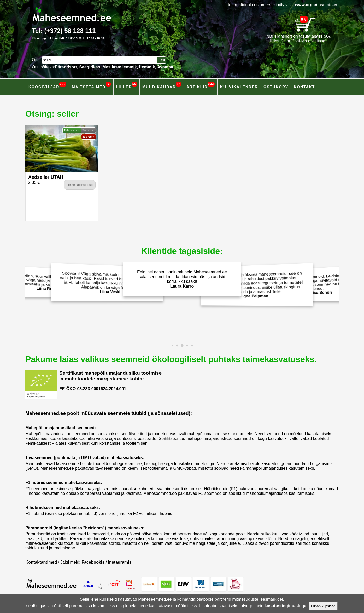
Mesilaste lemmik (120, 67)
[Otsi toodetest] (162, 60)
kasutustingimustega (285, 606)
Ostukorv (276, 87)
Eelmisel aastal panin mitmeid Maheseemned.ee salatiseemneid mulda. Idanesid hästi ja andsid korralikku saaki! (182, 279)
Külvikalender (239, 87)
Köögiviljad (47, 85)
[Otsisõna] (101, 60)
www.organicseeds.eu (317, 5)
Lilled (126, 85)
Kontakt (304, 87)
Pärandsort (66, 67)
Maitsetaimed (91, 85)
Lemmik (147, 67)
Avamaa (165, 67)
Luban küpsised (323, 606)
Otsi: (37, 60)
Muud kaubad (162, 85)
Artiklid (201, 85)
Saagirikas (90, 67)
